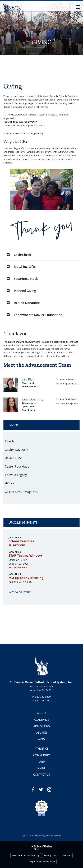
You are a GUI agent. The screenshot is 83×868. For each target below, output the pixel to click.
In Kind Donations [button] (27, 303)
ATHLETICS (41, 749)
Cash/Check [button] (22, 255)
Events (10, 441)
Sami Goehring (32, 399)
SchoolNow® (53, 835)
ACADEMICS (41, 720)
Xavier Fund (14, 458)
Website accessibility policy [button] (26, 855)
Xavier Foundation (18, 466)
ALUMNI (41, 733)
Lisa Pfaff (28, 379)
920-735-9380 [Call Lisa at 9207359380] (67, 379)
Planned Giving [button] (25, 291)
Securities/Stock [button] (26, 279)
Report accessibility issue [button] (42, 861)
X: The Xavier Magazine (22, 492)
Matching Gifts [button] (25, 267)
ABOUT (42, 713)
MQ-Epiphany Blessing (26, 578)
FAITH (42, 762)
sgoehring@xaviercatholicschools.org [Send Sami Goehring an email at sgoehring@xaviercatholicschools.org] (70, 404)
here (11, 133)
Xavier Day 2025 (23, 451)
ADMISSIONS (42, 726)
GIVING (41, 768)
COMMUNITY (41, 755)
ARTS (41, 739)
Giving (14, 425)
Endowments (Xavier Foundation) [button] (39, 315)
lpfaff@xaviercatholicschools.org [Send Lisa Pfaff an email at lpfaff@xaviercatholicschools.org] (70, 384)
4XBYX (10, 483)
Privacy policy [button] (51, 855)
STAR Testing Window (25, 555)
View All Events (22, 592)
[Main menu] (78, 7)
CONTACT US (42, 775)
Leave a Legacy (16, 475)
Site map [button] (67, 855)
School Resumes (21, 541)
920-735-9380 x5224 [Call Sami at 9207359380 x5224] (70, 399)
